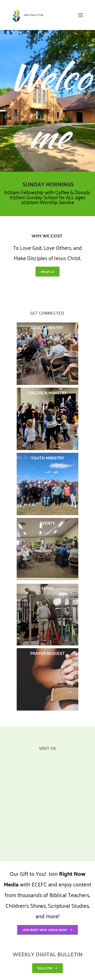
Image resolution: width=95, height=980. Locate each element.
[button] (81, 15)
